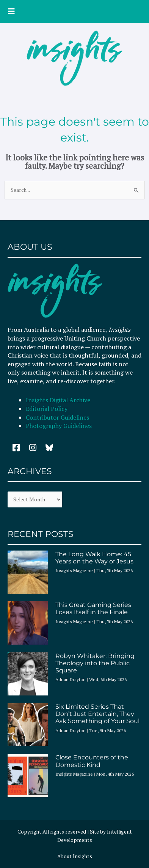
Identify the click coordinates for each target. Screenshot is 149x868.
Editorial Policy (47, 409)
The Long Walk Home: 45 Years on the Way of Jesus (94, 558)
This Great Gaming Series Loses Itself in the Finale (93, 608)
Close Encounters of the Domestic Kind (92, 761)
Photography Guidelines (59, 426)
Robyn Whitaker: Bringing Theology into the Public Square (95, 663)
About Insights (75, 856)
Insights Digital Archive (58, 400)
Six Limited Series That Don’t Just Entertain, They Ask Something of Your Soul (97, 714)
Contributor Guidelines (57, 417)
